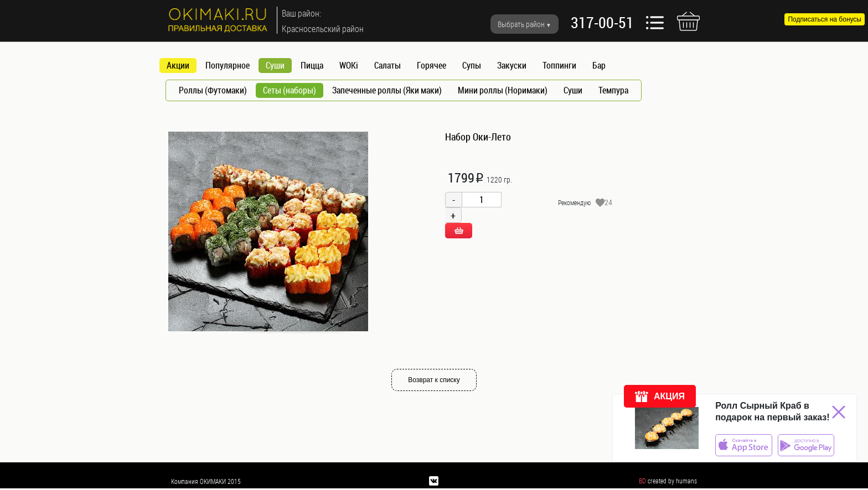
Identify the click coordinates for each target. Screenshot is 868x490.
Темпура (613, 90)
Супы (472, 65)
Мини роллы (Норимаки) (503, 90)
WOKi (349, 65)
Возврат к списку (434, 380)
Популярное (228, 65)
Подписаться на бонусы (825, 19)
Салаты (387, 65)
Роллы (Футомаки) (213, 90)
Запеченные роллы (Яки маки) (387, 90)
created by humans (672, 481)
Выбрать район (521, 24)
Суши (275, 65)
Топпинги (559, 65)
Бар (599, 65)
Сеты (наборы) (290, 90)
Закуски (512, 65)
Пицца (312, 65)
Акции (178, 65)
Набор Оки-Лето (478, 137)
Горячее (432, 65)
